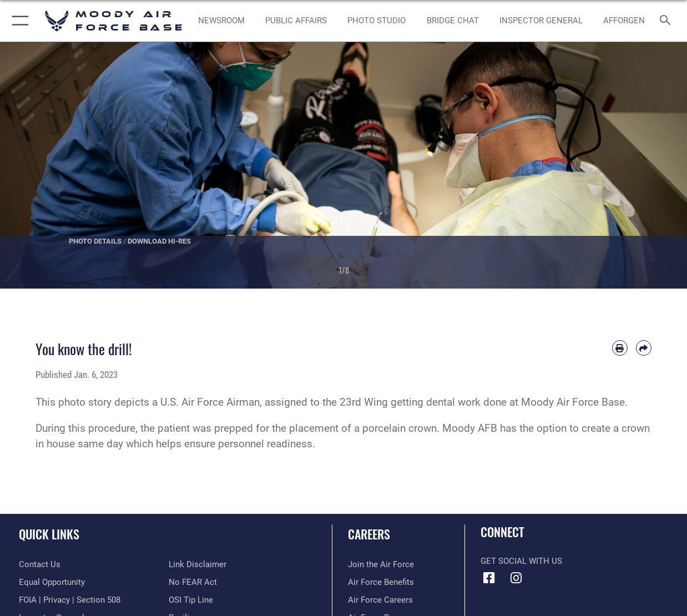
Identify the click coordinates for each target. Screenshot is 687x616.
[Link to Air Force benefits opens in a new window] (381, 582)
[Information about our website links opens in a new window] (198, 564)
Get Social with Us (521, 561)
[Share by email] (644, 348)
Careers (369, 534)
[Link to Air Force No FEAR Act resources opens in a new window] (193, 582)
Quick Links (49, 534)
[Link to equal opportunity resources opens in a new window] (52, 582)
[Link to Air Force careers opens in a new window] (380, 600)
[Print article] (620, 348)
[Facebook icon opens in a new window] (489, 578)
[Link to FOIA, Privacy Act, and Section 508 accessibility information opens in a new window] (70, 600)
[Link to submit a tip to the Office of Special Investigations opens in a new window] (191, 600)
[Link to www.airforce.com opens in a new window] (381, 564)
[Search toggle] (668, 21)
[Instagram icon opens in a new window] (516, 578)
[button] (18, 21)
